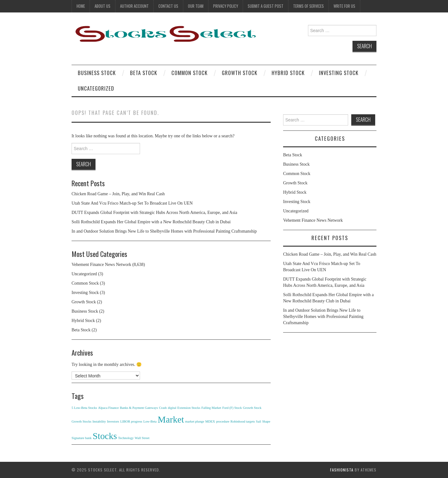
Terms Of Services (308, 6)
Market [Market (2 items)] (171, 419)
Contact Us (168, 6)
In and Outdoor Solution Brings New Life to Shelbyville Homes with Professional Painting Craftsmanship (164, 231)
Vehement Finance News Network (101, 265)
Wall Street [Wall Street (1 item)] (142, 438)
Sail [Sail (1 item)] (259, 421)
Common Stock (189, 73)
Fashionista (342, 470)
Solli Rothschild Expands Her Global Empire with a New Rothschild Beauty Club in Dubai (151, 222)
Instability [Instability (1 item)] (99, 421)
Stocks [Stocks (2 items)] (105, 436)
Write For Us (344, 6)
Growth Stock (240, 73)
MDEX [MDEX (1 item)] (210, 421)
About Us (103, 6)
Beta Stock (144, 73)
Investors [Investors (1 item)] (113, 421)
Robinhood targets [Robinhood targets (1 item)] (243, 421)
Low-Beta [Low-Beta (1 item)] (150, 421)
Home (81, 6)
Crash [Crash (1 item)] (163, 408)
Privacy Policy (226, 6)
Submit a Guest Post (266, 6)
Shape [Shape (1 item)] (266, 421)
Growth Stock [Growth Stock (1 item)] (252, 408)
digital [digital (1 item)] (172, 408)
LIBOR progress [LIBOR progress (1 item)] (131, 421)
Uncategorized (96, 88)
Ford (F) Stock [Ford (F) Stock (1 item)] (232, 408)
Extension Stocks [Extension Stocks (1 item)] (189, 408)
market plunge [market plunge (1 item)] (195, 421)
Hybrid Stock (288, 73)
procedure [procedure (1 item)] (223, 421)
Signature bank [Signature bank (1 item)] (82, 438)
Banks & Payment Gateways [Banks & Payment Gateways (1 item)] (139, 408)
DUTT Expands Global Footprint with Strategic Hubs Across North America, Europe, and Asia (154, 213)
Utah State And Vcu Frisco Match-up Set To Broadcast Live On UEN (132, 203)
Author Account (134, 6)
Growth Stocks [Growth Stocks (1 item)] (82, 421)
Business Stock (97, 73)
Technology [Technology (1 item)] (126, 438)
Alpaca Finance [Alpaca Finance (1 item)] (108, 408)
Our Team (196, 6)
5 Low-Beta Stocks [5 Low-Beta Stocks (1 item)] (84, 408)
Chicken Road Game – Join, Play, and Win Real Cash (118, 194)
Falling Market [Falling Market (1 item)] (211, 408)
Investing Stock (339, 73)
